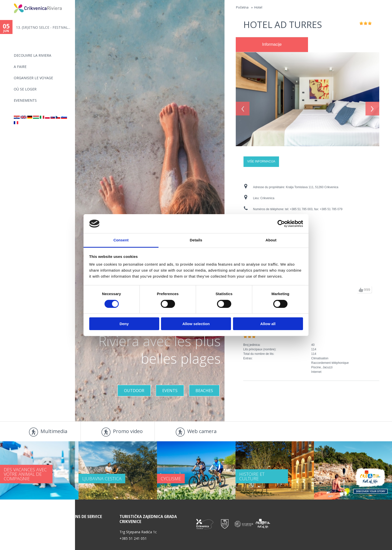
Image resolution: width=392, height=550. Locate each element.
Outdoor (134, 391)
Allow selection (196, 324)
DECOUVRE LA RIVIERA (32, 55)
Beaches (204, 391)
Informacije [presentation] (272, 44)
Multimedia (54, 431)
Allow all (268, 324)
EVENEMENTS (25, 100)
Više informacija (261, 161)
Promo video (128, 431)
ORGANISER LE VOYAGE (33, 78)
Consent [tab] (121, 240)
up (361, 290)
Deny (124, 324)
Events (170, 391)
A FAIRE (20, 67)
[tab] (272, 45)
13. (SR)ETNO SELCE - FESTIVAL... (43, 27)
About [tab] (271, 240)
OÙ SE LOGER (25, 89)
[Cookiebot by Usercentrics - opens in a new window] (281, 224)
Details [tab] (196, 240)
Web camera (202, 431)
